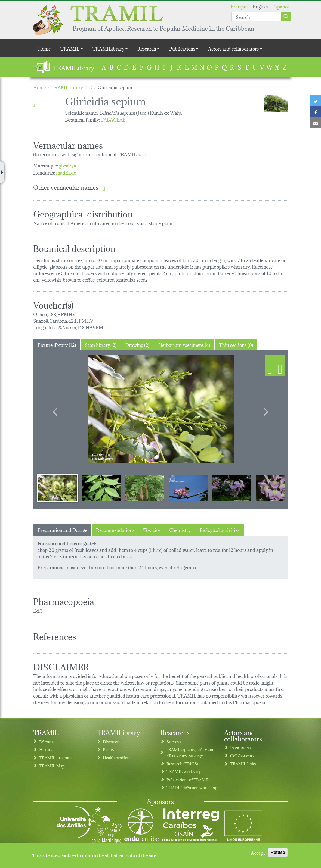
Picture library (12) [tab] (57, 345)
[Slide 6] (275, 488)
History (46, 749)
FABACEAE (113, 119)
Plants (108, 749)
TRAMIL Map (52, 766)
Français (240, 6)
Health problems (118, 757)
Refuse (278, 852)
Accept (258, 853)
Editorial (47, 741)
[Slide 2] (101, 488)
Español (281, 6)
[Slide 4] (188, 488)
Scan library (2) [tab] (101, 345)
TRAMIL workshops (185, 771)
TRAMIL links (243, 763)
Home (44, 48)
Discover (111, 741)
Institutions (240, 747)
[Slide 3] (145, 488)
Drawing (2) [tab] (137, 345)
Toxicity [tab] (152, 530)
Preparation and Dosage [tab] (62, 530)
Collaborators (242, 756)
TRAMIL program (55, 757)
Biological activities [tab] (220, 530)
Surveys (174, 741)
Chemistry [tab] (180, 530)
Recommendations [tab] (115, 530)
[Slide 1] (58, 488)
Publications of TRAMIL (188, 780)
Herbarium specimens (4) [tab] (184, 345)
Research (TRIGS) (182, 763)
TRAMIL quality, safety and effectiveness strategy (190, 752)
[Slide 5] (232, 488)
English (260, 6)
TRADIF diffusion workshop (192, 787)
